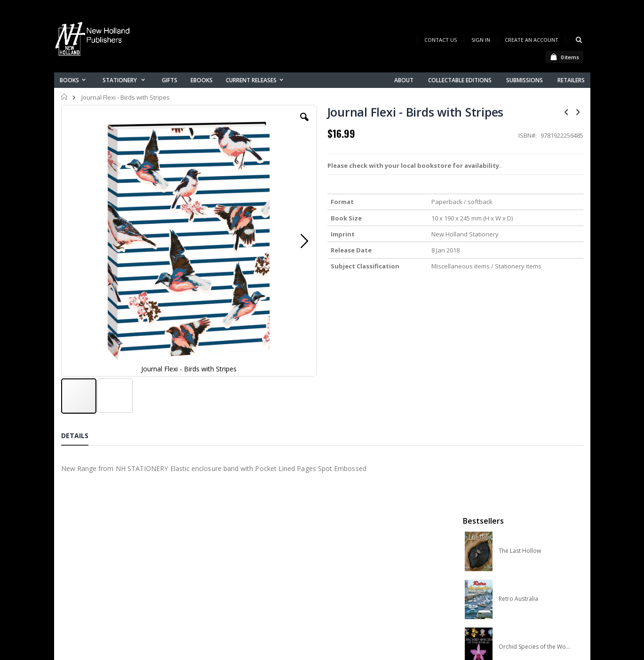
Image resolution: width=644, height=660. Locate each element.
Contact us (222, 517)
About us (218, 505)
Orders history (227, 541)
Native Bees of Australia (530, 299)
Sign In (481, 40)
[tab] (82, 369)
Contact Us (441, 40)
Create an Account (532, 40)
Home (65, 97)
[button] (240, 124)
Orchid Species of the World (535, 251)
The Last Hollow (520, 155)
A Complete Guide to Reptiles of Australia (535, 346)
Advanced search (232, 554)
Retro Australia (518, 203)
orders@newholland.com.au (124, 545)
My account (223, 529)
